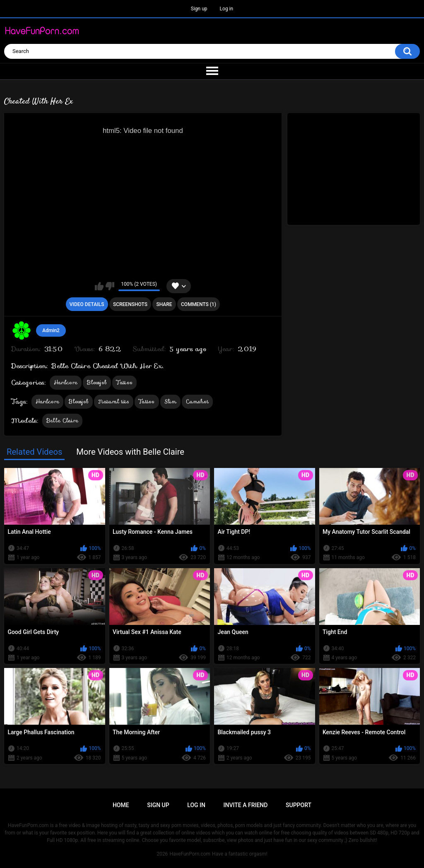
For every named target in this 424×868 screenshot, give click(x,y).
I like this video (99, 286)
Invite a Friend (246, 805)
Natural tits (114, 401)
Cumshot (197, 401)
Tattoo (124, 382)
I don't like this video (110, 286)
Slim (170, 401)
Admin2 (51, 330)
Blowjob (97, 382)
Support (299, 805)
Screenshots (130, 304)
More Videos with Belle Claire (130, 452)
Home (121, 805)
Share (164, 304)
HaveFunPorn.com (190, 854)
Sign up (199, 9)
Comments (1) (199, 304)
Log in (227, 9)
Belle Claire (63, 421)
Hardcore (66, 382)
